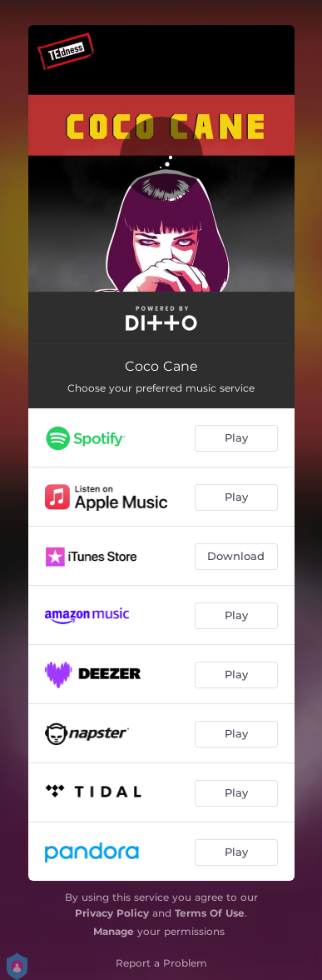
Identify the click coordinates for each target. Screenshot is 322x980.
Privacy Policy (112, 913)
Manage (114, 931)
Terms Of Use (210, 913)
